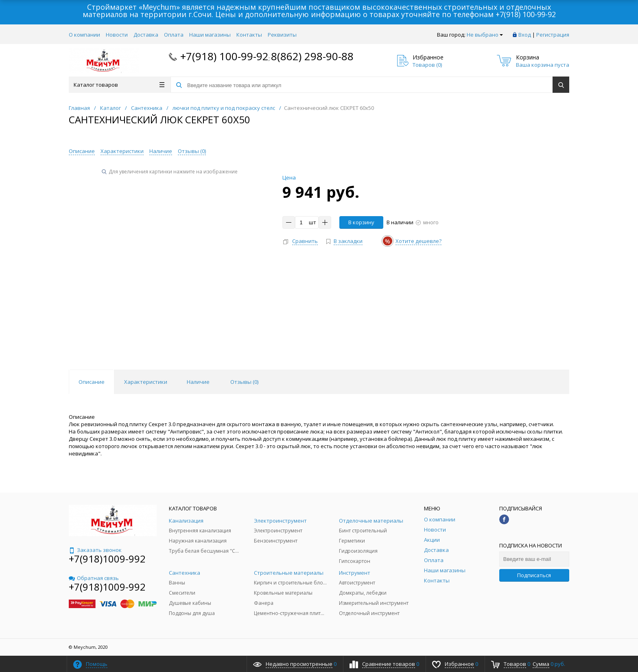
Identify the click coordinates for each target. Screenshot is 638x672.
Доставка (146, 35)
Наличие (161, 151)
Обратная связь (94, 578)
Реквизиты (282, 35)
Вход (525, 35)
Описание (82, 151)
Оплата (174, 35)
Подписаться (534, 575)
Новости (117, 35)
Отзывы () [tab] (244, 382)
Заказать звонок (95, 550)
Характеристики (122, 151)
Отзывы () (192, 151)
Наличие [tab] (198, 382)
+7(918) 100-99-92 (526, 14)
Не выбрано (485, 35)
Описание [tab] (92, 382)
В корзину (361, 222)
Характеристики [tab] (146, 382)
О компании (84, 35)
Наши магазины (210, 35)
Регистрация (553, 35)
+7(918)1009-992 (107, 559)
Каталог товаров (119, 85)
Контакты (249, 35)
